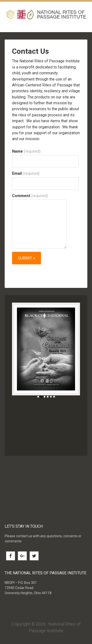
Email (26, 173)
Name (26, 151)
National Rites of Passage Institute (46, 14)
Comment (30, 196)
